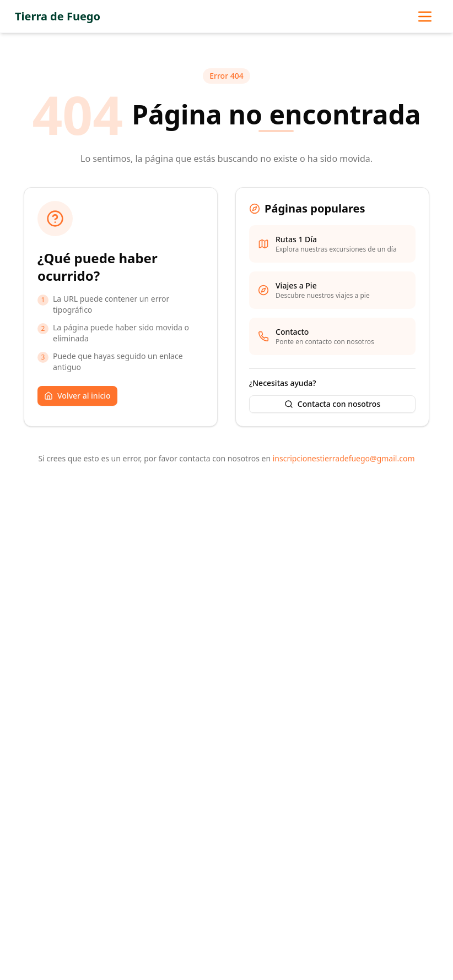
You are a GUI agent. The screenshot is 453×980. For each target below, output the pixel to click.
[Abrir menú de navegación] (425, 17)
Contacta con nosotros (332, 404)
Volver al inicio (77, 396)
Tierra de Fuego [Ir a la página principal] (58, 16)
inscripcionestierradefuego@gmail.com (344, 458)
